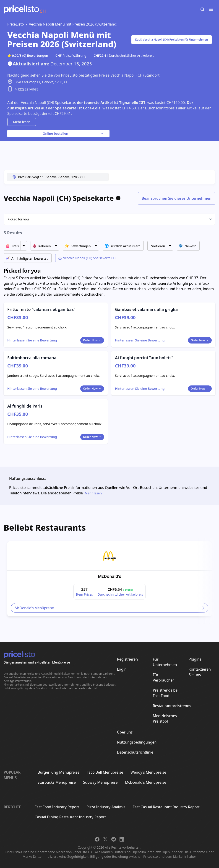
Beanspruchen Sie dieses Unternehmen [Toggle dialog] (177, 198)
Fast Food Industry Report (57, 807)
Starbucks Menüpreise (57, 782)
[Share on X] (105, 839)
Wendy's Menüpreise (148, 772)
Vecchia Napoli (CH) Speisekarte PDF (88, 258)
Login (122, 669)
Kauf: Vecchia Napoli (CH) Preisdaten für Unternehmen (172, 40)
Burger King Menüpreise (59, 772)
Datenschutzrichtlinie (135, 752)
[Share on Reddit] (114, 839)
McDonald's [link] (109, 576)
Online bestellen (73, 134)
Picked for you (18, 219)
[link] (109, 556)
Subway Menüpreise (100, 782)
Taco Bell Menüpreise (105, 772)
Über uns (125, 732)
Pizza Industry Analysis (106, 807)
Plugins (195, 659)
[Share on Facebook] (97, 839)
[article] (109, 579)
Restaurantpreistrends (172, 706)
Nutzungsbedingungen (137, 742)
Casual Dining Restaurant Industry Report (70, 817)
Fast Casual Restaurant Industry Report (166, 807)
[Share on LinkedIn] (122, 839)
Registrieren (127, 659)
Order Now (92, 340)
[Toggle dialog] (32, 340)
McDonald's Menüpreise (146, 782)
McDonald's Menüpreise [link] (110, 608)
